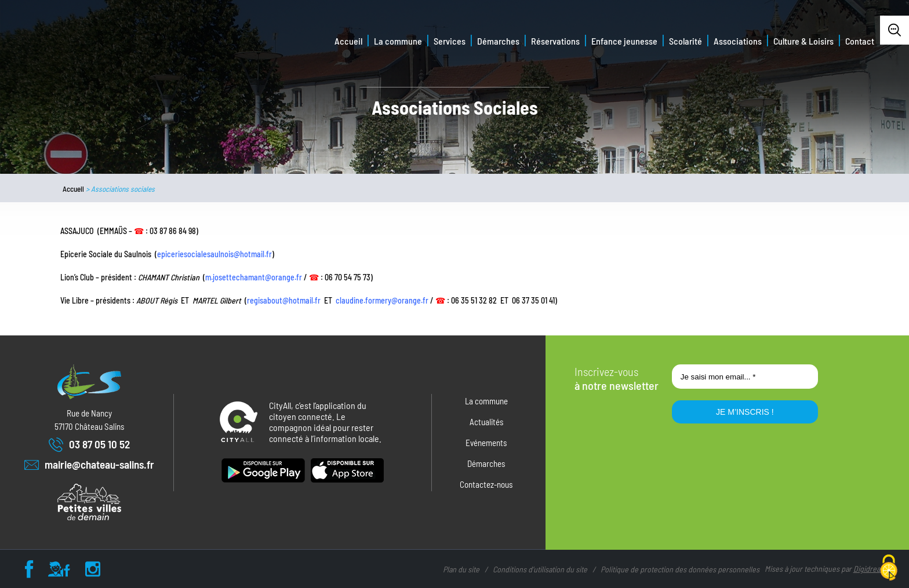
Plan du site (461, 569)
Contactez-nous (486, 484)
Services (450, 41)
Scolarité (686, 41)
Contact (860, 41)
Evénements (486, 443)
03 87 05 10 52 (89, 445)
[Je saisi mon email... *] (745, 377)
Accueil (348, 41)
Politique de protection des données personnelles (680, 569)
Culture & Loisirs (803, 41)
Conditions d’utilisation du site (540, 569)
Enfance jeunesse (624, 41)
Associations (738, 41)
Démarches (498, 41)
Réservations (555, 41)
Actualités (486, 422)
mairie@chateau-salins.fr (89, 465)
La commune (398, 41)
